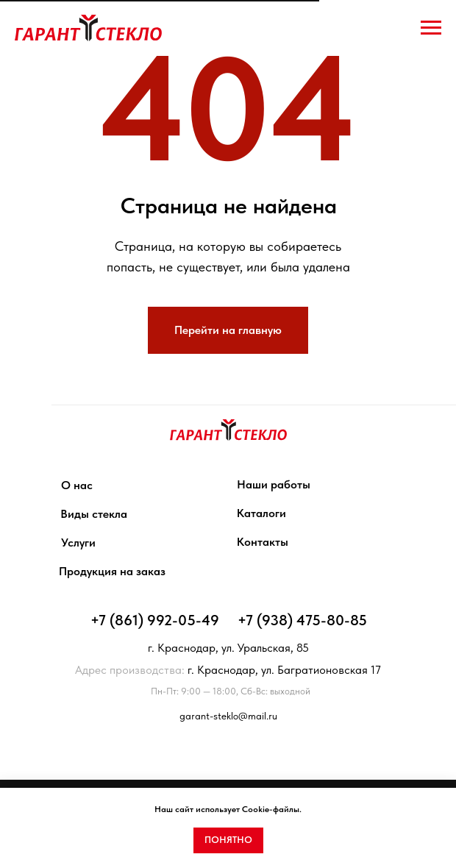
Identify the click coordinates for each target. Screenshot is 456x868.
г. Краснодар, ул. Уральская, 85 (228, 648)
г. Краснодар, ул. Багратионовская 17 (228, 670)
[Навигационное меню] (431, 28)
